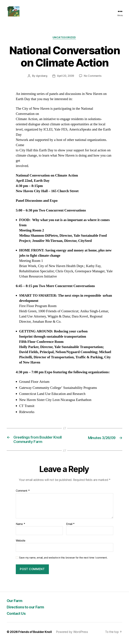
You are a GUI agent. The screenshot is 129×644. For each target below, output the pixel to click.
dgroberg (41, 78)
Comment (23, 493)
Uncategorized (64, 39)
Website (21, 543)
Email (70, 527)
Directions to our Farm (27, 610)
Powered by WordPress (73, 635)
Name (20, 527)
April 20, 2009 (66, 78)
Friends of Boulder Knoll (36, 635)
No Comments (93, 78)
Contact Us (17, 616)
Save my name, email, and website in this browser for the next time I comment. (63, 560)
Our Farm (15, 603)
